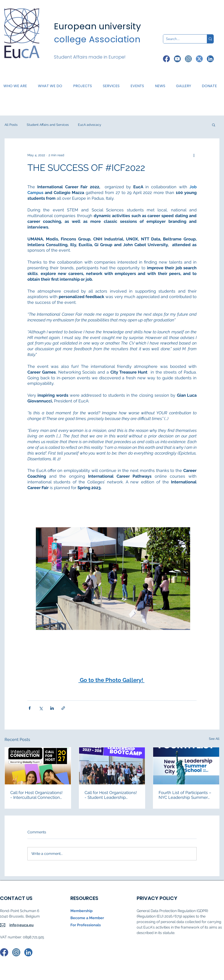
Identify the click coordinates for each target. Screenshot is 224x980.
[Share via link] (63, 708)
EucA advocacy (90, 125)
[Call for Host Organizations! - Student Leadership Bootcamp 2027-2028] (112, 766)
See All (214, 739)
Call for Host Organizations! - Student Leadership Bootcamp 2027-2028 (111, 795)
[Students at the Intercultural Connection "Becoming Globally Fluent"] (38, 766)
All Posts (11, 125)
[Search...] (182, 39)
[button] (52, 86)
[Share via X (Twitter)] (41, 708)
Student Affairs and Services (48, 125)
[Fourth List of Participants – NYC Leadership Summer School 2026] (186, 766)
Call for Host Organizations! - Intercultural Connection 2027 (36, 795)
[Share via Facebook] (30, 708)
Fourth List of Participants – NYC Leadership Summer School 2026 (185, 795)
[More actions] (194, 155)
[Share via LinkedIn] (52, 708)
